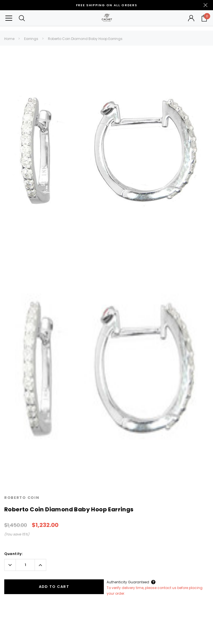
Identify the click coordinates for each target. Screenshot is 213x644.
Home (9, 39)
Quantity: (13, 554)
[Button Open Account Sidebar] (191, 18)
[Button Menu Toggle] (9, 18)
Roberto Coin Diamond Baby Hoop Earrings (85, 39)
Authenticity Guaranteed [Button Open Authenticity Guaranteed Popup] (128, 582)
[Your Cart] (204, 18)
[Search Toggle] (22, 18)
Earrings (31, 39)
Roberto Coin (22, 498)
